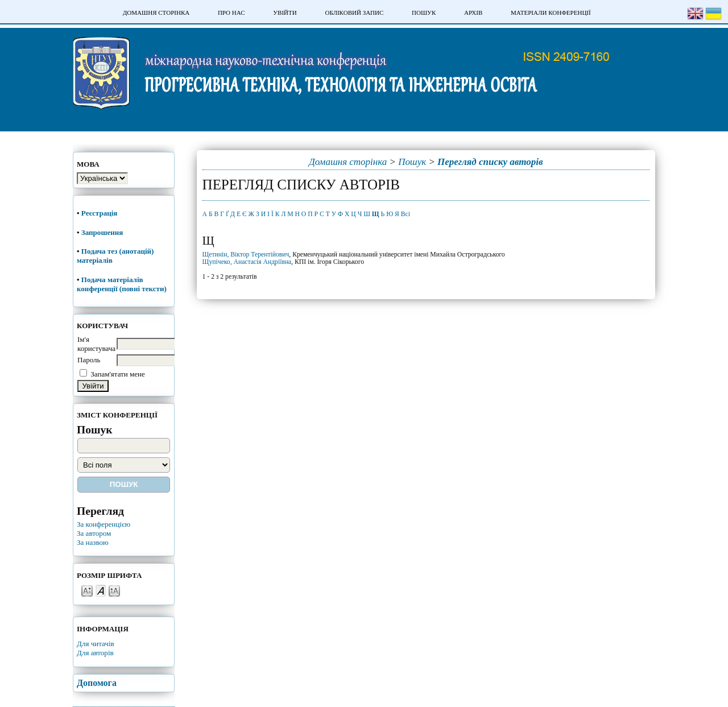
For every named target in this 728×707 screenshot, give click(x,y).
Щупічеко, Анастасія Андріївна (247, 262)
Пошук (424, 13)
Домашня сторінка (156, 13)
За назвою (93, 542)
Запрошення (102, 232)
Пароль (89, 360)
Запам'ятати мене (118, 374)
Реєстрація (100, 213)
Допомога (97, 683)
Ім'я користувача (96, 344)
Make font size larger (114, 590)
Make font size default (101, 590)
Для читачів (96, 644)
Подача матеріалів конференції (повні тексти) (122, 284)
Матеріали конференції (551, 13)
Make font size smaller (87, 590)
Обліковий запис (354, 13)
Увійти (285, 13)
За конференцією (104, 524)
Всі (406, 214)
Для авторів (95, 653)
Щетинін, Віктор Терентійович (246, 255)
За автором (94, 533)
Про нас (231, 13)
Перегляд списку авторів (490, 162)
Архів (473, 13)
